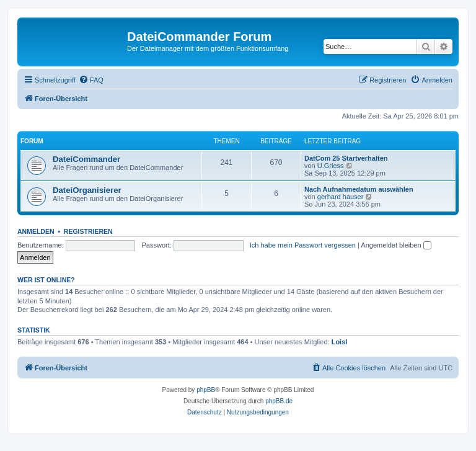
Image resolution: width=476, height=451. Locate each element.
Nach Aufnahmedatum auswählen (359, 189)
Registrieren (88, 231)
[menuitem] (91, 80)
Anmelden (36, 231)
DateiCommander (86, 159)
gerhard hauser (341, 197)
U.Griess (331, 166)
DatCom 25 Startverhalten (346, 158)
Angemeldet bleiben (396, 245)
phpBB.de (279, 401)
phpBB (206, 390)
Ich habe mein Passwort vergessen (303, 245)
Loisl (340, 342)
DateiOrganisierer (87, 190)
